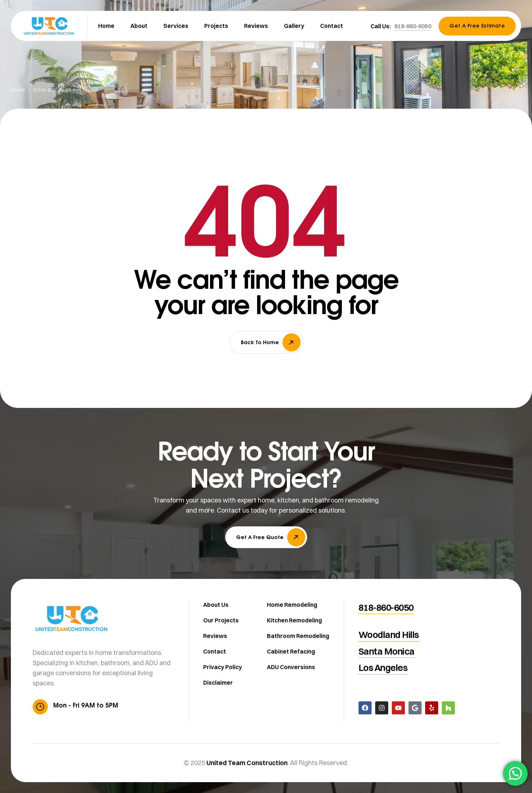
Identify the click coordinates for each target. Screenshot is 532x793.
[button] (413, 26)
